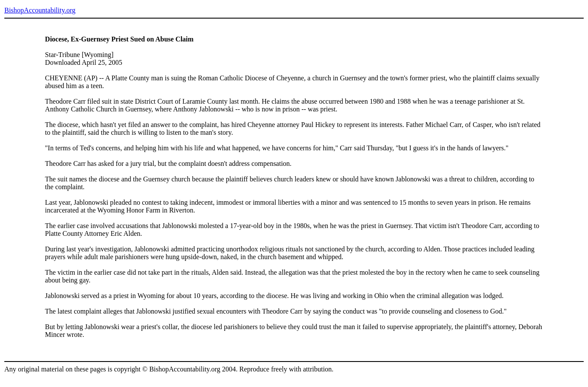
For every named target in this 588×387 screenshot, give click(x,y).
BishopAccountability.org (40, 10)
